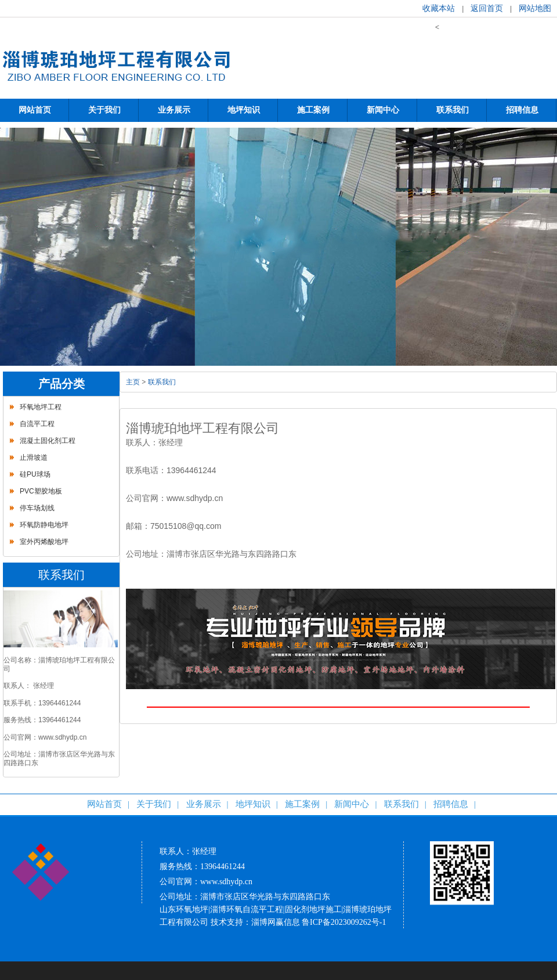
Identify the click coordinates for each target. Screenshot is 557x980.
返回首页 (487, 8)
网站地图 (535, 8)
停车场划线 (37, 508)
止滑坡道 (34, 457)
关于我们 (154, 804)
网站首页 (104, 804)
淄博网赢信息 (276, 922)
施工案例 (302, 804)
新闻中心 (352, 804)
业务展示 (204, 804)
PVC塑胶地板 (41, 491)
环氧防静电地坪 (44, 525)
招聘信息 (451, 804)
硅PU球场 (35, 474)
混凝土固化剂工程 (48, 441)
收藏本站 (439, 8)
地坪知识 (253, 804)
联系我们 (162, 382)
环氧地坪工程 (41, 407)
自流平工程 (37, 424)
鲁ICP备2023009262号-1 (344, 922)
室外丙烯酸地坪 (44, 542)
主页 (133, 382)
